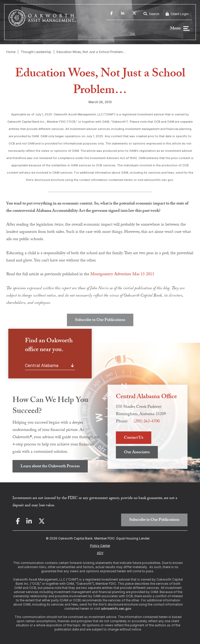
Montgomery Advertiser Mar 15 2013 (122, 275)
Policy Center (100, 546)
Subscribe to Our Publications (100, 320)
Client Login (177, 14)
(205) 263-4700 (147, 422)
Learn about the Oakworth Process (50, 467)
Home (11, 52)
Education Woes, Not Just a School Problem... (91, 52)
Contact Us (134, 438)
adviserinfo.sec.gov (116, 609)
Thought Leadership (36, 52)
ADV (100, 553)
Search (151, 14)
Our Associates (137, 453)
